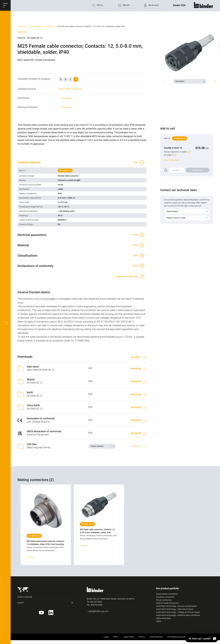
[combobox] (190, 81)
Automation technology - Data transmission (175, 609)
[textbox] (188, 81)
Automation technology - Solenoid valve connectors (178, 615)
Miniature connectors (165, 597)
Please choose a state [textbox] (176, 218)
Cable (158, 621)
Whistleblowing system (177, 637)
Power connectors (35, 26)
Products (21, 26)
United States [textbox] (172, 211)
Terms (116, 637)
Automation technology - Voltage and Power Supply (178, 612)
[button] (5, 5)
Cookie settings (156, 637)
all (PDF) (136, 357)
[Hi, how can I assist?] (202, 639)
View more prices (172, 160)
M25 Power (50, 26)
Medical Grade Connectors (167, 603)
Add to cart (197, 170)
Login (106, 637)
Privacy (142, 637)
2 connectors (66, 107)
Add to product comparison (70, 89)
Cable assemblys (164, 618)
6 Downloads (68, 98)
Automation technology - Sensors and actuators (177, 606)
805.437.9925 (96, 602)
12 (76, 79)
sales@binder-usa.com (98, 611)
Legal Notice (129, 637)
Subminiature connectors (167, 594)
